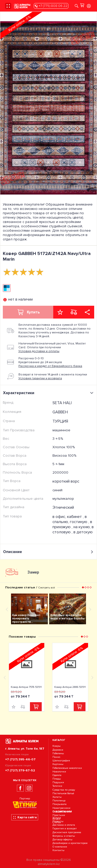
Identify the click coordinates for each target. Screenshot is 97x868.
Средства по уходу (64, 790)
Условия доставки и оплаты (39, 351)
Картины (58, 764)
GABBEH (60, 412)
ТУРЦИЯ (60, 421)
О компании (60, 847)
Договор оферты (62, 839)
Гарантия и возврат (65, 829)
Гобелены (58, 753)
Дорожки (58, 750)
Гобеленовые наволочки (67, 768)
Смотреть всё (47, 588)
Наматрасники (61, 808)
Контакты (58, 850)
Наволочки (59, 772)
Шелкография (61, 760)
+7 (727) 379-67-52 (20, 770)
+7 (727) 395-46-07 (20, 759)
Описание (48, 552)
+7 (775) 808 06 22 (51, 6)
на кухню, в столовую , (73, 529)
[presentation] (13, 98)
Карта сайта (25, 817)
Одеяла (57, 775)
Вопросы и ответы (64, 836)
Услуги (57, 818)
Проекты (58, 821)
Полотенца (59, 800)
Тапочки (57, 786)
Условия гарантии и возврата (40, 378)
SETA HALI (62, 403)
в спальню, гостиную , (71, 519)
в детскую (83, 532)
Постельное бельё (63, 793)
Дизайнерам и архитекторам (70, 843)
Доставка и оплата (64, 825)
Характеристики (49, 393)
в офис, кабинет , (69, 517)
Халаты (57, 797)
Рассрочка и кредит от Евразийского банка (50, 366)
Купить (28, 312)
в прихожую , (72, 524)
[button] (83, 587)
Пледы (57, 779)
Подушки (58, 782)
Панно (56, 757)
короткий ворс (66, 481)
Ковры (57, 746)
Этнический (63, 507)
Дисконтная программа (67, 832)
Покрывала (60, 804)
